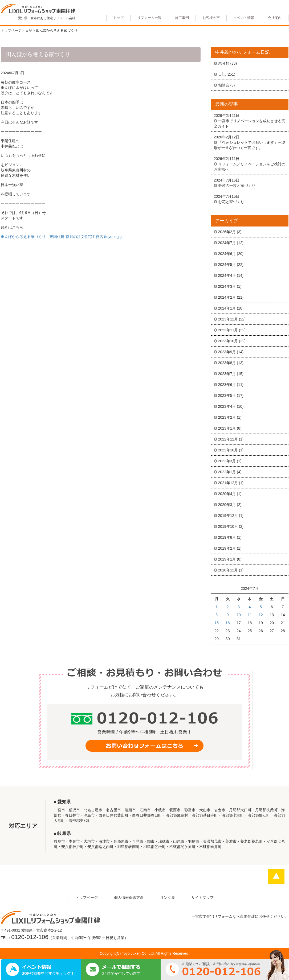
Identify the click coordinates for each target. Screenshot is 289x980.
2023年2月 (227, 417)
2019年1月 (227, 559)
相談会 (224, 85)
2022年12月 (228, 439)
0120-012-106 (30, 937)
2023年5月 (227, 396)
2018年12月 (228, 570)
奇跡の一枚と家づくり (237, 186)
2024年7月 (227, 243)
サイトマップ (202, 897)
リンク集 (168, 897)
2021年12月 (228, 483)
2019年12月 (228, 516)
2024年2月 (227, 297)
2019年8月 (227, 537)
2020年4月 (227, 494)
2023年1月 (227, 428)
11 (250, 615)
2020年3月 (227, 505)
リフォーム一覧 (149, 18)
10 (239, 615)
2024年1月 (227, 308)
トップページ (87, 897)
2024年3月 (227, 286)
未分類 (224, 63)
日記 (222, 74)
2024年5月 (227, 265)
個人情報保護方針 (129, 897)
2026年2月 (227, 232)
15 (217, 623)
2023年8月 (227, 363)
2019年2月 (227, 548)
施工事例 (182, 18)
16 (228, 623)
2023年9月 (227, 352)
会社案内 (275, 18)
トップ (118, 18)
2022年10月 (228, 450)
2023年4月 (227, 406)
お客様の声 (211, 18)
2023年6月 (227, 385)
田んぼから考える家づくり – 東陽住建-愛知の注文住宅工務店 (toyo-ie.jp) (61, 237)
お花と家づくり (231, 202)
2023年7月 (227, 374)
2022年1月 (227, 472)
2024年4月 (227, 275)
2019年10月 (228, 526)
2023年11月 (228, 330)
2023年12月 (228, 319)
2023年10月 (228, 341)
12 (261, 615)
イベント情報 (244, 18)
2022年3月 (227, 461)
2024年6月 (227, 254)
